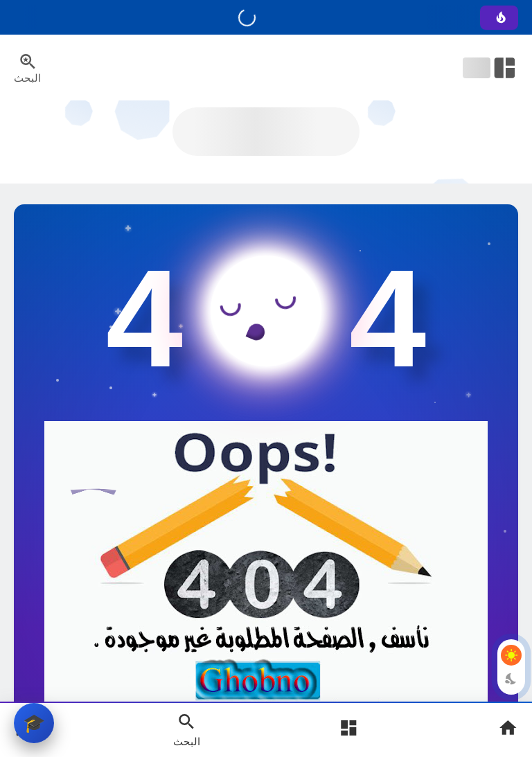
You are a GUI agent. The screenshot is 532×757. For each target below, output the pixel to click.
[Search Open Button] (187, 729)
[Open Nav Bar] (490, 68)
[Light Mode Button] (511, 655)
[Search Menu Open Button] (27, 68)
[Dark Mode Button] (511, 679)
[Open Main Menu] (348, 730)
